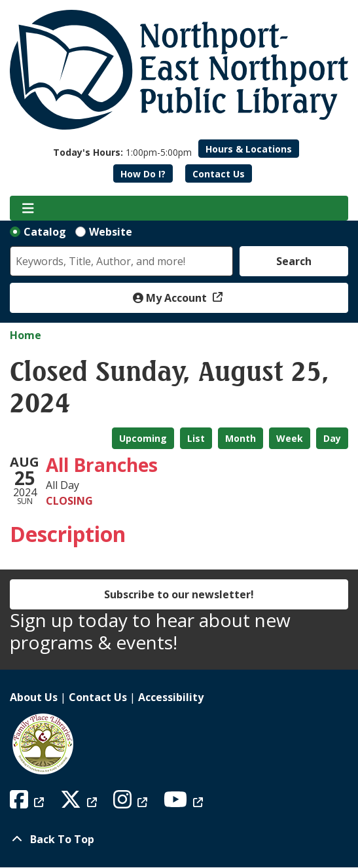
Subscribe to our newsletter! (179, 594)
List (196, 438)
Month (241, 438)
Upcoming (143, 438)
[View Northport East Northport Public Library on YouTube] (185, 803)
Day (332, 438)
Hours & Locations (249, 149)
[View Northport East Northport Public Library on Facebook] (28, 803)
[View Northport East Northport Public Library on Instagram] (132, 803)
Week (290, 438)
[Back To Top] (179, 839)
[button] (122, 152)
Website (111, 232)
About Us (34, 697)
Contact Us (219, 174)
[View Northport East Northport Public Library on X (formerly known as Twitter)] (80, 803)
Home (26, 335)
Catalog (45, 232)
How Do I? (143, 174)
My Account (171, 298)
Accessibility (171, 697)
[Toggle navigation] (28, 208)
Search (294, 261)
